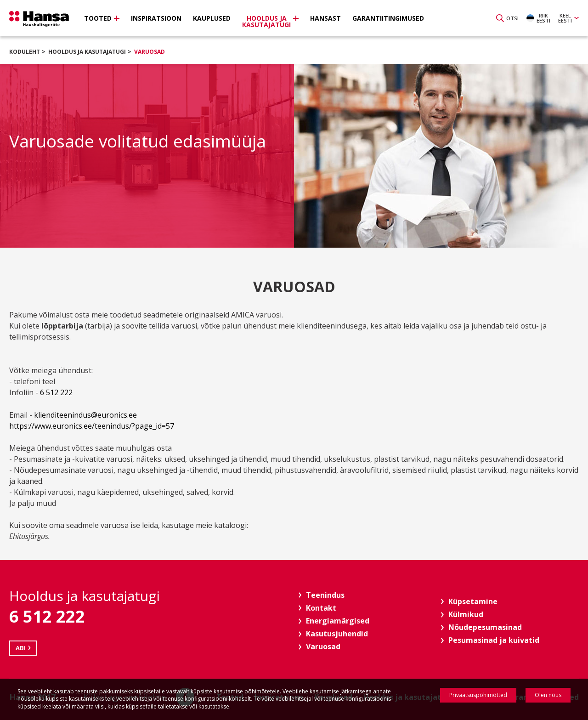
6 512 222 (58, 392)
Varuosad (150, 52)
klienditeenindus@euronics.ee (85, 415)
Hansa (39, 19)
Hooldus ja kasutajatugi (87, 52)
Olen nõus (548, 695)
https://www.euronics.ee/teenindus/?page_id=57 (92, 426)
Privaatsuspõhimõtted (478, 695)
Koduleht (25, 52)
